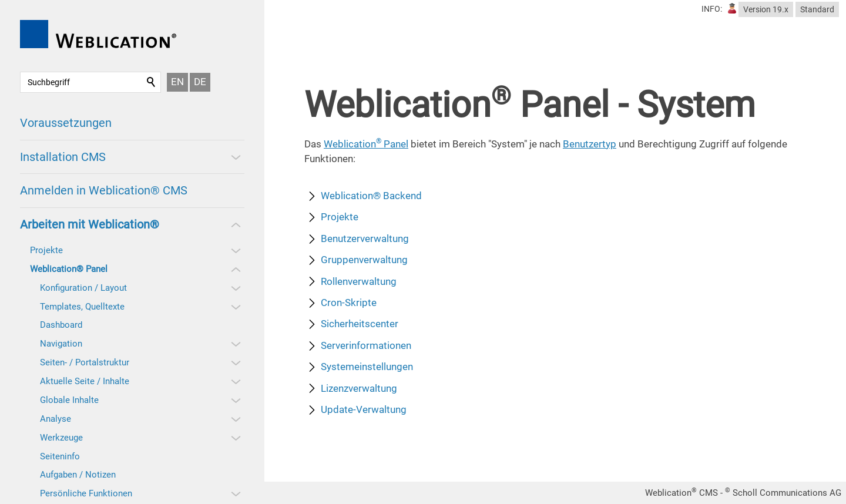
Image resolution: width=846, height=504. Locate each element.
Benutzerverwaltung (365, 238)
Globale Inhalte (69, 400)
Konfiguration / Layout (83, 288)
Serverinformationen (366, 345)
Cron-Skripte (349, 303)
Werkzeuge (61, 438)
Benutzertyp (590, 144)
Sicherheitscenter (360, 324)
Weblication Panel (366, 144)
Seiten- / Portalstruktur (85, 362)
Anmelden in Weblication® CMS (104, 190)
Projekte (46, 250)
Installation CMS (63, 157)
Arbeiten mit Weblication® (90, 224)
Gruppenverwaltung (364, 260)
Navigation (61, 344)
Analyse (56, 419)
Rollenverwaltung (359, 281)
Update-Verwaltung (364, 409)
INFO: (712, 9)
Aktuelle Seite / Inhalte (85, 381)
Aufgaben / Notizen (78, 475)
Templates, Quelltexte (82, 307)
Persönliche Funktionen (86, 493)
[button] (235, 157)
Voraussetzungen (66, 123)
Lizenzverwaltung (359, 388)
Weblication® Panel (69, 269)
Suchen (152, 82)
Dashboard (61, 325)
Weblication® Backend (371, 196)
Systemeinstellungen (367, 367)
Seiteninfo (60, 456)
